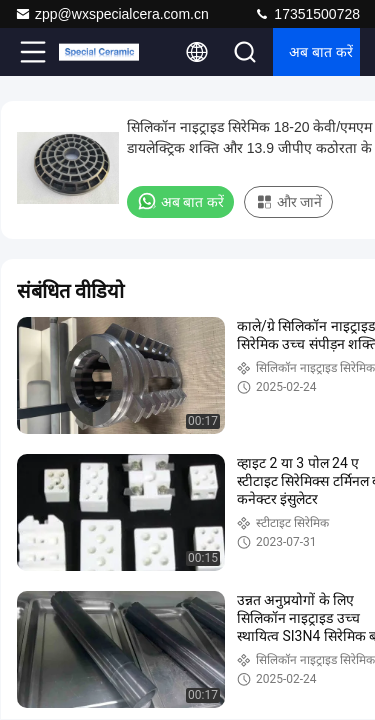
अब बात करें (321, 52)
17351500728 (307, 14)
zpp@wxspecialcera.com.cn (112, 14)
